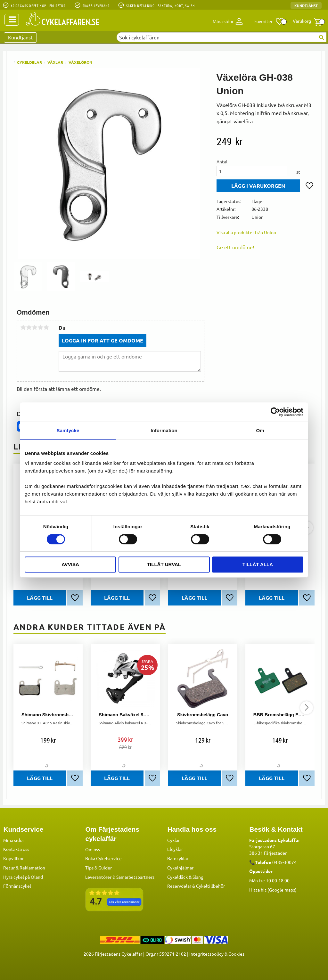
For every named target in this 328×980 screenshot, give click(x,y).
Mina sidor (14, 840)
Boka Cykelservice (103, 858)
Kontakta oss (16, 849)
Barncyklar (178, 858)
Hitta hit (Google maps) (273, 890)
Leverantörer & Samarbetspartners (120, 877)
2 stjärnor (29, 327)
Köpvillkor (13, 858)
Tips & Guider (98, 868)
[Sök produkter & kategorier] (221, 37)
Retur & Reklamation (24, 868)
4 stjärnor (40, 327)
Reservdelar (179, 886)
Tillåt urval (164, 564)
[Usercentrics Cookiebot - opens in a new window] (275, 412)
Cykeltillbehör (210, 886)
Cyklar (173, 840)
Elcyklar (175, 849)
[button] (269, 21)
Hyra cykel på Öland (23, 877)
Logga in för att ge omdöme (102, 340)
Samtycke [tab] (68, 430)
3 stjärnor (35, 327)
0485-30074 (284, 862)
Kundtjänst (306, 5)
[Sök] (322, 37)
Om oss (93, 849)
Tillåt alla (258, 564)
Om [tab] (260, 430)
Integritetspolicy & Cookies (217, 954)
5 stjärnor (46, 327)
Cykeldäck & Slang (185, 877)
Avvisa (70, 564)
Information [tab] (164, 430)
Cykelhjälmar (180, 868)
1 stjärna (23, 327)
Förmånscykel (17, 886)
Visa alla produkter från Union (246, 232)
